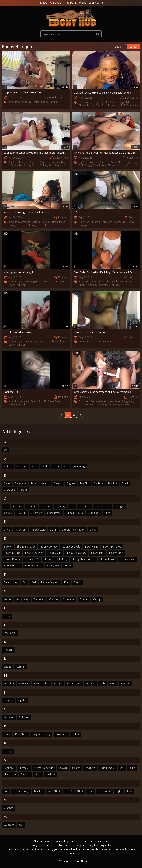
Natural (8, 700)
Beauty (95, 102)
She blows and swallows (18, 332)
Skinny (76, 768)
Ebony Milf (54, 553)
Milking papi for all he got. (19, 272)
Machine (9, 684)
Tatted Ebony (21, 791)
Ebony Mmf (98, 553)
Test (90, 791)
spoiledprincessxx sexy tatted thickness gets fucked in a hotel (39, 153)
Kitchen (8, 650)
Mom (113, 684)
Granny (84, 599)
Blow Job (14, 102)
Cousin (22, 513)
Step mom (10, 774)
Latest (133, 47)
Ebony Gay (92, 547)
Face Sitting (11, 582)
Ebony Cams (96, 3)
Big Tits (104, 102)
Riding (91, 105)
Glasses (54, 599)
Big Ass (12, 162)
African (8, 467)
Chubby (61, 507)
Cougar (120, 507)
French (78, 582)
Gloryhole (69, 599)
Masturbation (42, 684)
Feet (34, 582)
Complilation (103, 507)
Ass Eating (79, 467)
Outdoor (24, 717)
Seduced (9, 768)
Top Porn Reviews (75, 3)
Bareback (21, 483)
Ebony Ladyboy (34, 553)
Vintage (8, 808)
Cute (117, 222)
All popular (56, 3)
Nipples (22, 700)
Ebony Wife (53, 565)
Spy (122, 768)
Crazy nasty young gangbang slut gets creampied (103, 392)
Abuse (84, 861)
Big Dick (35, 222)
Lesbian (21, 667)
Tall (6, 791)
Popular (118, 47)
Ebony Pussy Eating (55, 559)
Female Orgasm (99, 401)
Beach (45, 483)
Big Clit (84, 483)
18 (45, 401)
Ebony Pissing (12, 559)
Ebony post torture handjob (90, 332)
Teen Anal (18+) (74, 791)
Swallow (116, 282)
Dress (93, 530)
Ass (42, 162)
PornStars (132, 105)
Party (7, 734)
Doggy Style (123, 102)
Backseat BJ (11, 392)
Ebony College (49, 547)
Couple (45, 222)
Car (6, 507)
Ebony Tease (128, 559)
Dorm (53, 530)
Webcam (9, 825)
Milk (103, 684)
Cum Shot (101, 105)
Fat (24, 582)
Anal (35, 467)
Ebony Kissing (12, 553)
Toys (129, 791)
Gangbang (127, 401)
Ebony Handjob (50, 102)
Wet (109, 405)
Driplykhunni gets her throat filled (23, 92)
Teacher (38, 791)
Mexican (91, 684)
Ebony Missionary (76, 553)
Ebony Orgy (116, 553)
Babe (48, 162)
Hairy (7, 616)
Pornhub (63, 217)
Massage (24, 684)
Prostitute (61, 734)
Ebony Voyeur (33, 565)
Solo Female (107, 768)
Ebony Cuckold (71, 547)
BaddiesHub (132, 98)
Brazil (24, 490)
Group (82, 405)
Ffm (123, 222)
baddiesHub (61, 158)
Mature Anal (74, 684)
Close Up (85, 507)
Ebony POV (32, 559)
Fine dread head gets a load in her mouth (27, 212)
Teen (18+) (37, 401)
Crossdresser (54, 513)
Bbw (120, 162)
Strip (38, 774)
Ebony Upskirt (12, 565)
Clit (72, 507)
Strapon (26, 774)
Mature (58, 684)
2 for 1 (78, 212)
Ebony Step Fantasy (108, 285)
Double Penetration (73, 530)
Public (76, 734)
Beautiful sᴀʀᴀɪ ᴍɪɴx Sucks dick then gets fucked (103, 93)
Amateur (34, 162)
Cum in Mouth (58, 222)
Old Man (9, 717)
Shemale (24, 768)
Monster (126, 684)
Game (8, 599)
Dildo (7, 530)
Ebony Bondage (26, 547)
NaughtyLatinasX (59, 97)
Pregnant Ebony (41, 734)
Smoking (90, 768)
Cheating (46, 507)
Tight (119, 791)
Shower (63, 768)
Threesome (107, 222)
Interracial (26, 102)
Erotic (68, 565)
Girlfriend (39, 599)
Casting (18, 507)
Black (113, 102)
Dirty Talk (21, 530)
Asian (56, 467)
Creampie (36, 513)
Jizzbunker (132, 158)
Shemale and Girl (44, 768)
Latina (36, 102)
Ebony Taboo (108, 559)
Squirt (103, 405)
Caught (31, 507)
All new (43, 3)
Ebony (82, 105)
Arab (45, 467)
